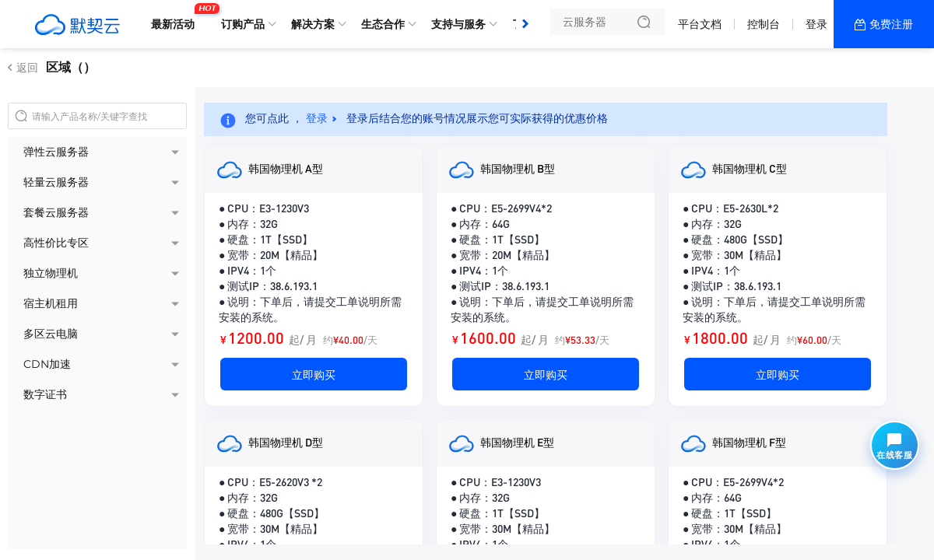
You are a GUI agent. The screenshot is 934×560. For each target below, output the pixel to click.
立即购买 (314, 374)
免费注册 (891, 24)
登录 (816, 24)
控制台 (764, 24)
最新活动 (177, 18)
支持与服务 (458, 24)
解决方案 (313, 24)
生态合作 (383, 24)
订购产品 (243, 24)
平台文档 (700, 24)
